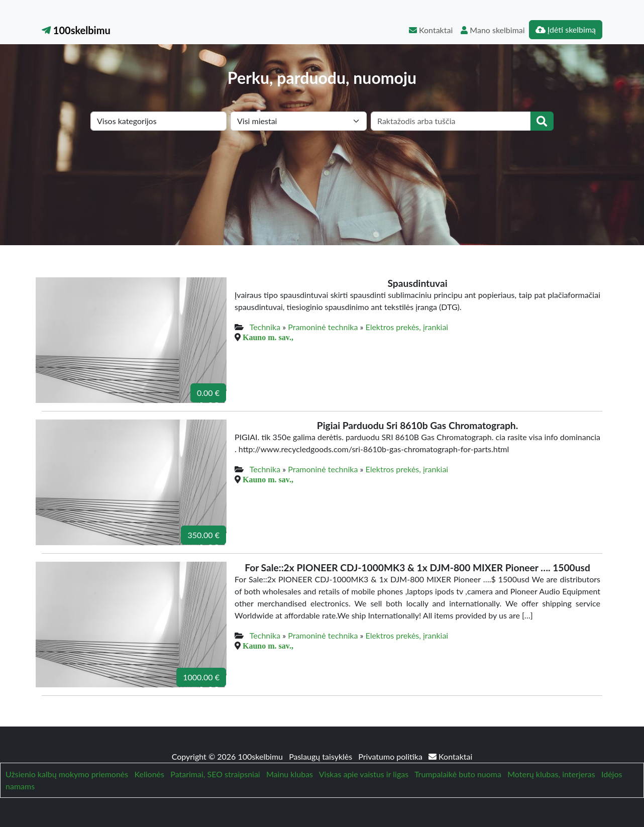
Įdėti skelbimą (566, 29)
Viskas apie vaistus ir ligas (364, 774)
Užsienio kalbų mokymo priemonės (67, 774)
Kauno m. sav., (268, 337)
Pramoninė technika (323, 327)
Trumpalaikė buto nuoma (458, 774)
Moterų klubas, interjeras (551, 774)
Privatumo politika (391, 756)
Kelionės (149, 774)
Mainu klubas (290, 774)
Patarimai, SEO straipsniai (215, 774)
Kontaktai (431, 30)
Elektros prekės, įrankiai (407, 327)
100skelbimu (76, 30)
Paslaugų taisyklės (321, 756)
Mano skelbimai (493, 30)
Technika (265, 327)
